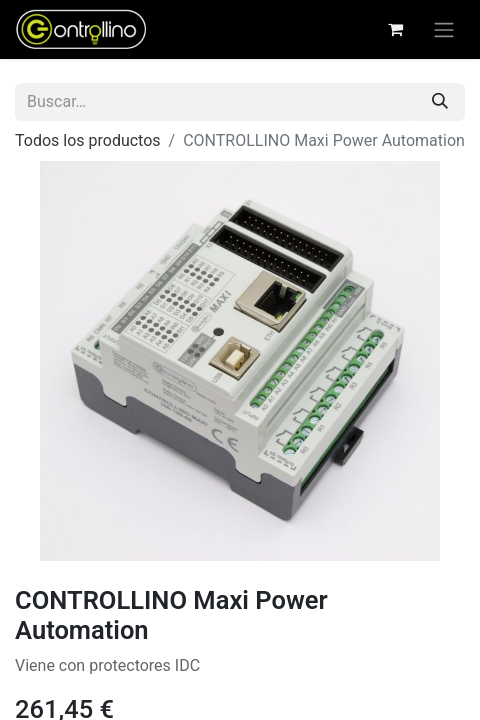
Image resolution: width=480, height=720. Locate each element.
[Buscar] (440, 102)
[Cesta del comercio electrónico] (395, 29)
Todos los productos (88, 140)
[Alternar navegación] (444, 29)
